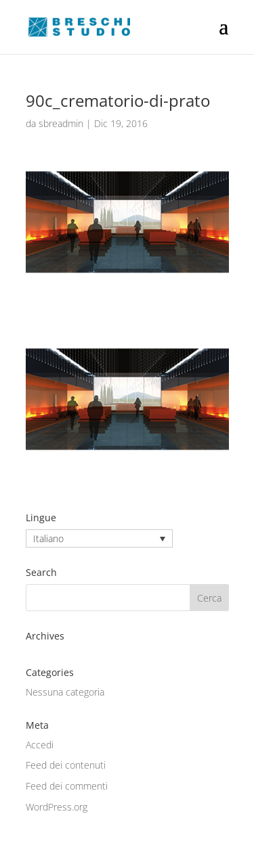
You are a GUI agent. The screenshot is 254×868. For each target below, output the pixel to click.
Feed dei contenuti (66, 765)
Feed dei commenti (67, 786)
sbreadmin (61, 123)
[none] (99, 538)
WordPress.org (57, 807)
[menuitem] (99, 538)
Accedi (40, 745)
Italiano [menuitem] (48, 538)
